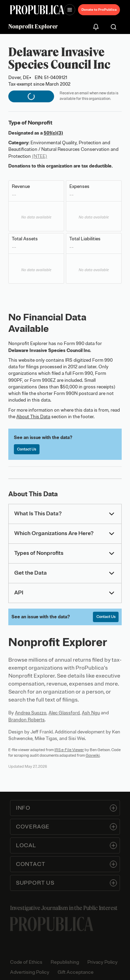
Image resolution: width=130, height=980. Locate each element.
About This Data (33, 417)
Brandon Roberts (27, 720)
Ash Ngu (91, 713)
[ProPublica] (37, 10)
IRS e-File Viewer (69, 750)
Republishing (65, 962)
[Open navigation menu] (70, 10)
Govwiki (93, 755)
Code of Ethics (26, 962)
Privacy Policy (102, 962)
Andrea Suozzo (31, 713)
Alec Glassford (64, 713)
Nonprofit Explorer (33, 26)
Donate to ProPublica (99, 10)
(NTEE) (40, 156)
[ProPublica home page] (52, 924)
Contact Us (27, 449)
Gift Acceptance (76, 972)
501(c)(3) (53, 133)
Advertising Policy (30, 972)
